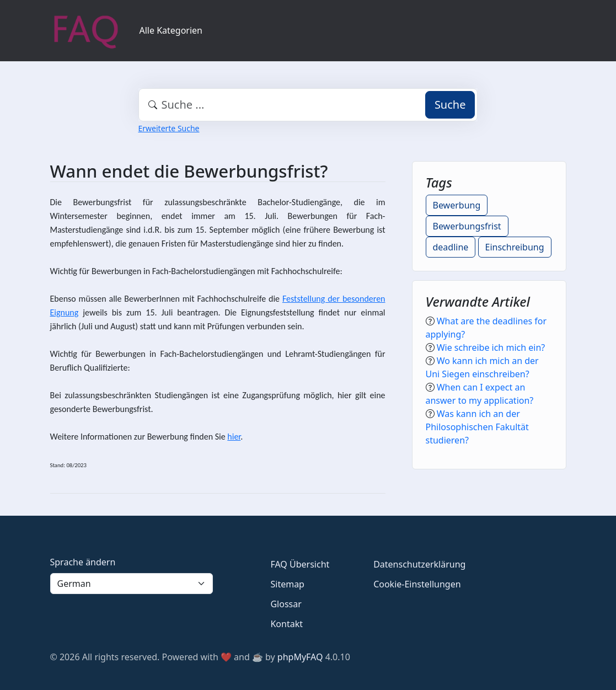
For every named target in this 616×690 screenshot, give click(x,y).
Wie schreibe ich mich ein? (491, 347)
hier (299, 244)
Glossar (286, 604)
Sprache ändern (83, 562)
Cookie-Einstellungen (417, 584)
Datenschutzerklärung (419, 564)
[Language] (132, 584)
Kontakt (286, 624)
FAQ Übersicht (300, 564)
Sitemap (287, 584)
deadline (451, 247)
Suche (450, 105)
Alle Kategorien (171, 30)
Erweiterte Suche (169, 128)
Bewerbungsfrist (467, 226)
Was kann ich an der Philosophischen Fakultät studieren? (477, 427)
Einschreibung (515, 247)
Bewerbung (457, 205)
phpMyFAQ (300, 657)
